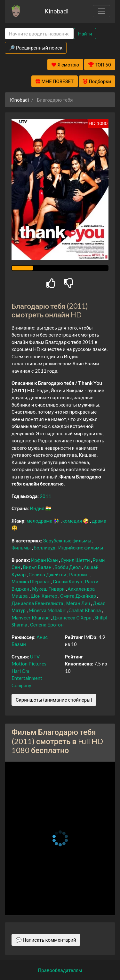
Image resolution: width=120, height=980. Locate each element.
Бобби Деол (68, 567)
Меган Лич (79, 603)
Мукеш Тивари (49, 589)
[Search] (39, 34)
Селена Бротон (47, 625)
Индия (37, 508)
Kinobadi (56, 11)
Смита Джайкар (79, 596)
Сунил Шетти (76, 560)
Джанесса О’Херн (72, 618)
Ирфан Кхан (45, 560)
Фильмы (22, 548)
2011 (45, 496)
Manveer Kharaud (31, 618)
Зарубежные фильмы (68, 541)
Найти (85, 34)
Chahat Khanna (85, 610)
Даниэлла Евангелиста (38, 603)
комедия (73, 521)
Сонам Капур (68, 581)
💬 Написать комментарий (46, 940)
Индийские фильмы (81, 548)
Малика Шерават (31, 581)
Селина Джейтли (48, 574)
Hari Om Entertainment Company (27, 678)
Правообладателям (60, 970)
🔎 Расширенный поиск (36, 48)
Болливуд (45, 548)
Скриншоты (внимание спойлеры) (54, 700)
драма (99, 521)
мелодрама (40, 521)
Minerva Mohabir (48, 610)
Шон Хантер (44, 596)
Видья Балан (38, 567)
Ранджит (80, 574)
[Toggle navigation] (101, 11)
